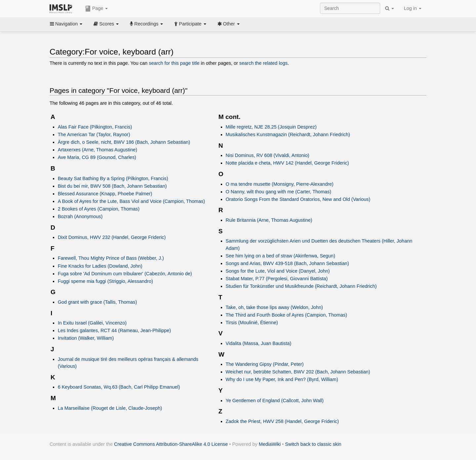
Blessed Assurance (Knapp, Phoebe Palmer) (105, 194)
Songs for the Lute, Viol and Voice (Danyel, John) (278, 271)
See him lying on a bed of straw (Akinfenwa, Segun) (280, 256)
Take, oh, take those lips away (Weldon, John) (274, 307)
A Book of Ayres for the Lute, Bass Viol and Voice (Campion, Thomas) (131, 201)
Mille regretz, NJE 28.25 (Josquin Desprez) (271, 127)
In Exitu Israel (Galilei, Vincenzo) (92, 323)
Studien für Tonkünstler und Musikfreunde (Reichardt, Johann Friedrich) (301, 286)
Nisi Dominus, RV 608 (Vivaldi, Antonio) (268, 155)
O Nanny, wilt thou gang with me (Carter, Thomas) (279, 192)
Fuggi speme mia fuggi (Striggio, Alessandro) (105, 281)
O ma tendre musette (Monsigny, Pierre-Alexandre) (280, 184)
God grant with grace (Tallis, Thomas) (98, 302)
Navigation (66, 24)
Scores (106, 24)
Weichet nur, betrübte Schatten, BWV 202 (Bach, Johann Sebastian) (298, 372)
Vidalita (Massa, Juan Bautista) (259, 343)
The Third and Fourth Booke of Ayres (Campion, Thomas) (287, 315)
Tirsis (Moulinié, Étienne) (252, 323)
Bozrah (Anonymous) (80, 216)
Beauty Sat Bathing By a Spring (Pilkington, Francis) (113, 178)
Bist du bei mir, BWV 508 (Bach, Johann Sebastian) (112, 186)
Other (229, 24)
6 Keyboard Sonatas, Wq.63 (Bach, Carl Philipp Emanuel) (119, 387)
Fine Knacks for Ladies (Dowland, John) (100, 266)
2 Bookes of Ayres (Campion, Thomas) (99, 209)
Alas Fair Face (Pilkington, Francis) (95, 127)
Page (97, 9)
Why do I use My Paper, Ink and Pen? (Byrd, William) (282, 379)
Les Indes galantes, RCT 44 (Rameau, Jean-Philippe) (114, 330)
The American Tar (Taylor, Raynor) (94, 134)
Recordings (146, 24)
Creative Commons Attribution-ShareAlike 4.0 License (171, 444)
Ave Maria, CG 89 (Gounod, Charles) (97, 157)
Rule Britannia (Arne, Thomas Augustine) (269, 220)
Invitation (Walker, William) (86, 338)
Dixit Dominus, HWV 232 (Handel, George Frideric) (112, 237)
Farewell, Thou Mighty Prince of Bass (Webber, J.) (111, 258)
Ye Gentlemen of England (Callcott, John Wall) (275, 401)
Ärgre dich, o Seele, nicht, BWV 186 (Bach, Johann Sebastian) (124, 142)
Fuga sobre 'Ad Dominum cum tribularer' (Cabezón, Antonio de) (125, 274)
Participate (190, 24)
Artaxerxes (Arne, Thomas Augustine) (98, 150)
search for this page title (174, 63)
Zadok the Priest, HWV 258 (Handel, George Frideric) (282, 421)
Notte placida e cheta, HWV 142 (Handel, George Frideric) (287, 163)
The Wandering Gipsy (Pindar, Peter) (265, 364)
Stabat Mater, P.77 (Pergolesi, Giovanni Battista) (277, 279)
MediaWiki (270, 444)
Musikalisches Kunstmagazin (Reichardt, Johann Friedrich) (288, 134)
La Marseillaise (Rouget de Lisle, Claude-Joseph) (110, 408)
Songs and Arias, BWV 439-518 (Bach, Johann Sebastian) (287, 263)
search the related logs (263, 63)
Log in (413, 8)
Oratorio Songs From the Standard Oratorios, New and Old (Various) (298, 199)
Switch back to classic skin (313, 444)
